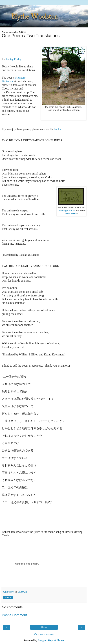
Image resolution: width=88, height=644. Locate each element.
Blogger (42, 640)
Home (44, 627)
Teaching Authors (66, 211)
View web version (44, 634)
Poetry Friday (14, 59)
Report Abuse (56, 640)
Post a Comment (14, 615)
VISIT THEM (71, 214)
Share (8, 598)
